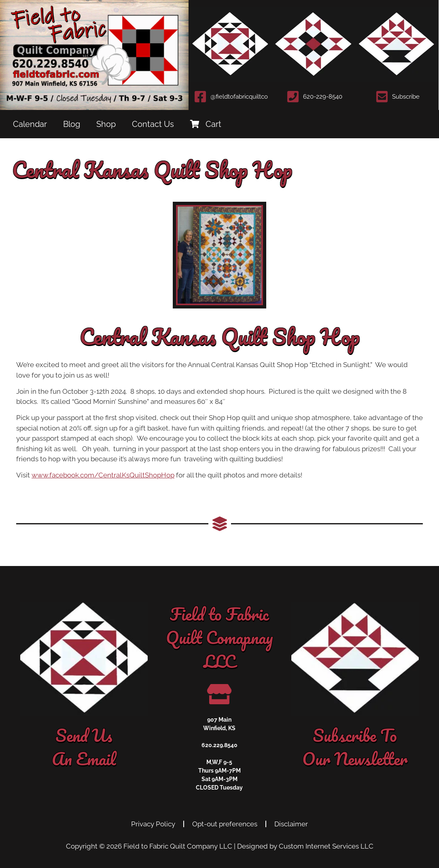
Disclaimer (291, 824)
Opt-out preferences (225, 824)
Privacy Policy (153, 824)
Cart (206, 124)
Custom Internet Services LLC (326, 846)
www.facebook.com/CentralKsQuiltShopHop (103, 475)
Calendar (30, 124)
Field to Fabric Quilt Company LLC (178, 846)
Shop (106, 124)
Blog (72, 124)
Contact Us (153, 124)
